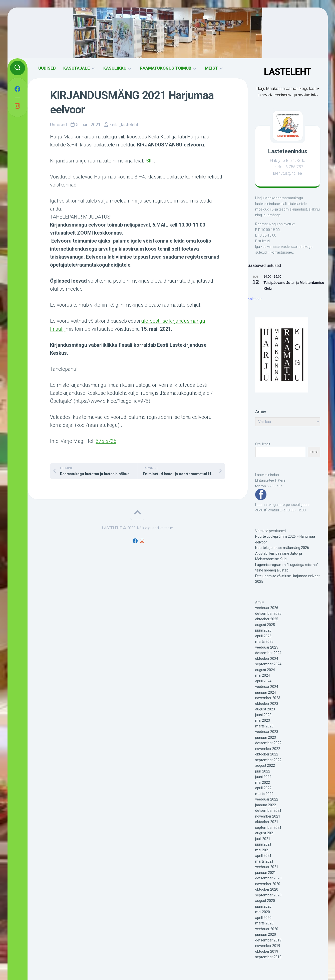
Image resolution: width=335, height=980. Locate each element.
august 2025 (265, 625)
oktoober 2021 (267, 822)
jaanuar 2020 (266, 934)
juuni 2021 (263, 844)
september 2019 (268, 957)
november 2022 (268, 749)
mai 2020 (263, 912)
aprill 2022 (263, 788)
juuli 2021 (263, 839)
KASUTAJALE (77, 68)
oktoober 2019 (267, 951)
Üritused (58, 125)
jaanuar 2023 (266, 737)
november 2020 (268, 884)
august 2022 (265, 765)
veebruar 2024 (267, 687)
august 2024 (265, 670)
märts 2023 (264, 726)
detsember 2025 (268, 614)
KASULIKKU (115, 68)
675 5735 (106, 441)
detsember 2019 (268, 940)
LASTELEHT (288, 72)
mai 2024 (263, 675)
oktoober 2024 (267, 659)
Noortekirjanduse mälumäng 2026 (282, 548)
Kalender (255, 299)
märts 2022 (264, 794)
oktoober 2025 (267, 619)
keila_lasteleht (124, 125)
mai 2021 (263, 850)
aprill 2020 (263, 918)
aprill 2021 (263, 856)
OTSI (314, 452)
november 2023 (268, 698)
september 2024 (268, 664)
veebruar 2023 (267, 732)
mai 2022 (263, 782)
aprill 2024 (263, 681)
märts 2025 (264, 642)
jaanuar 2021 (266, 873)
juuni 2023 (263, 715)
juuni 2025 (263, 630)
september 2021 (268, 828)
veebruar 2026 (267, 608)
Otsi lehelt (263, 444)
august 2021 (265, 833)
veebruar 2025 (267, 647)
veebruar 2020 (267, 929)
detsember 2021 (268, 811)
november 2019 (268, 946)
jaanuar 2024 (266, 692)
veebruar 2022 (267, 799)
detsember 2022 (268, 743)
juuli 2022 (263, 771)
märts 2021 (264, 861)
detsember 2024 (268, 653)
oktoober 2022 (267, 754)
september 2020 (268, 895)
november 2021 (268, 816)
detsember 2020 (268, 878)
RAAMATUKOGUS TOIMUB (166, 68)
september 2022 (268, 760)
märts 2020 (264, 923)
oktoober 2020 (267, 889)
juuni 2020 (263, 906)
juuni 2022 (263, 777)
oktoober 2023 (267, 704)
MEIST (211, 68)
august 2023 (265, 709)
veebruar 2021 (267, 867)
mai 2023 (263, 720)
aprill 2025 (263, 636)
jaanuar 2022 (266, 805)
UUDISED (47, 68)
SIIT (150, 161)
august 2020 (265, 901)
